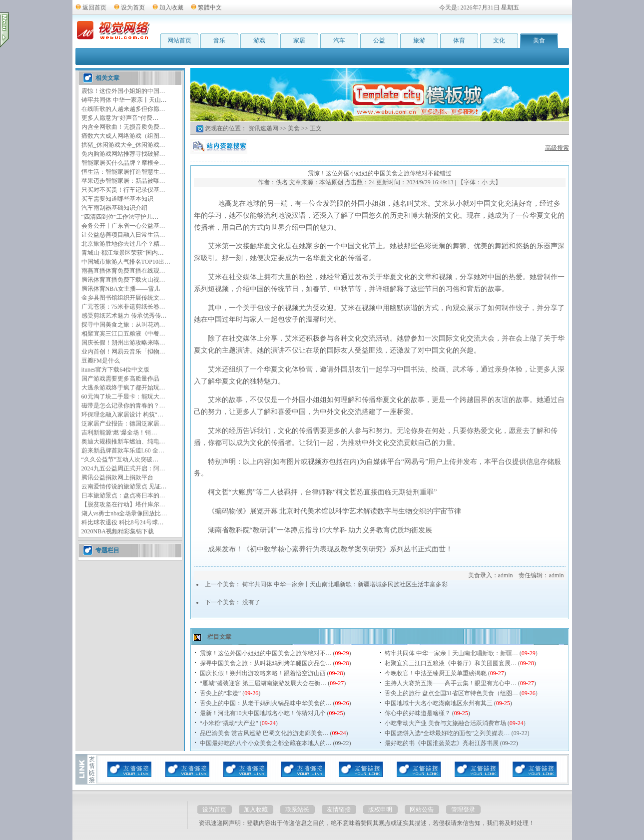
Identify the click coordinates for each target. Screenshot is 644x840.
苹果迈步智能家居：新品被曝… (123, 181)
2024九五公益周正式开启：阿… (123, 468)
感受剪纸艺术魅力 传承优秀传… (124, 316)
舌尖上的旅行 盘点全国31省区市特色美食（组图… (451, 693)
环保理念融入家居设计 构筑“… (122, 415)
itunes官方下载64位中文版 (116, 370)
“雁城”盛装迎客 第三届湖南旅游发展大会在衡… (263, 683)
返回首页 (94, 7)
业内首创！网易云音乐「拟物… (123, 352)
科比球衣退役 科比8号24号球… (123, 522)
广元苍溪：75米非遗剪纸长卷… (123, 307)
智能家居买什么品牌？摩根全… (123, 163)
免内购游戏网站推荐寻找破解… (123, 154)
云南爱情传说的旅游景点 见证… (124, 486)
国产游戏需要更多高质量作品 (120, 379)
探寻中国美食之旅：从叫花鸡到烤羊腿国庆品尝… (266, 663)
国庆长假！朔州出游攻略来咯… (123, 343)
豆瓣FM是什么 (101, 361)
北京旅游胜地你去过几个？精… (123, 244)
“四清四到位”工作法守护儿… (120, 217)
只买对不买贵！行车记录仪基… (123, 190)
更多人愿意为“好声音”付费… (120, 118)
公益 (379, 40)
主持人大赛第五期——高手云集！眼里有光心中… (451, 683)
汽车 (339, 40)
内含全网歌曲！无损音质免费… (123, 127)
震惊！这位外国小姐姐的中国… (123, 91)
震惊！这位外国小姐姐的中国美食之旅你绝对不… (266, 653)
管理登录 (463, 810)
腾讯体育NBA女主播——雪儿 (121, 289)
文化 (499, 40)
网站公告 (422, 810)
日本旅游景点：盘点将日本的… (123, 495)
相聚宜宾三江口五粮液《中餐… (123, 334)
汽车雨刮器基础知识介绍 (114, 208)
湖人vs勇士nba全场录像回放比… (124, 513)
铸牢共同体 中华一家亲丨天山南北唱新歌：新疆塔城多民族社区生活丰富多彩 (345, 584)
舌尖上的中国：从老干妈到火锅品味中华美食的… (266, 703)
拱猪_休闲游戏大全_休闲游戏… (123, 145)
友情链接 (339, 810)
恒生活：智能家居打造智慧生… (123, 172)
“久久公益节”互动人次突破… (120, 459)
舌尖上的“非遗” (221, 693)
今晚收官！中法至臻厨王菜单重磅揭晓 (436, 673)
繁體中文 (210, 7)
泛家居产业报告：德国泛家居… (123, 423)
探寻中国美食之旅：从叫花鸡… (123, 325)
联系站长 (297, 810)
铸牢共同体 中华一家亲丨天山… (124, 100)
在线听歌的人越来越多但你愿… (123, 109)
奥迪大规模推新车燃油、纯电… (123, 441)
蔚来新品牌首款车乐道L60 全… (123, 450)
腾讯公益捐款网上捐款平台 (117, 477)
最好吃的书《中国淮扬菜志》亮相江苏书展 (442, 743)
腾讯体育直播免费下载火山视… (123, 280)
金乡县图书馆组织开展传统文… (123, 298)
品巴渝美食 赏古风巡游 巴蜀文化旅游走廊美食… (264, 733)
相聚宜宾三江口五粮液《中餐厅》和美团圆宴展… (451, 663)
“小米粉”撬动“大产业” (229, 723)
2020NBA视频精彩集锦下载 (118, 531)
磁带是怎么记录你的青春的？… (123, 406)
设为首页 (133, 7)
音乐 (219, 40)
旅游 (419, 40)
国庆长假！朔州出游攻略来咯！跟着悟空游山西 (263, 673)
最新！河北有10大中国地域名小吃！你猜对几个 (263, 713)
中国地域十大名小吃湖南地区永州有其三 (439, 703)
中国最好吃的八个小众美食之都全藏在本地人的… (266, 743)
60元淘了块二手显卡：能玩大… (123, 397)
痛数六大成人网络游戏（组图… (123, 136)
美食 (539, 40)
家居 (299, 40)
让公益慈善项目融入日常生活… (123, 235)
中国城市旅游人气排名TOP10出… (126, 262)
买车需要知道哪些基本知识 (117, 199)
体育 (459, 40)
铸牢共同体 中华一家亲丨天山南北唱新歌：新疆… (451, 653)
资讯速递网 (263, 128)
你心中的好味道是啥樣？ (418, 713)
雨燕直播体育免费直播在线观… (123, 271)
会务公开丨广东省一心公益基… (123, 226)
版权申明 (380, 810)
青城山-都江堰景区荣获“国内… (123, 253)
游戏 (259, 40)
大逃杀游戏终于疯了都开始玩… (123, 388)
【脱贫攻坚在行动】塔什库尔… (123, 504)
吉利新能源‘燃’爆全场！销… (119, 432)
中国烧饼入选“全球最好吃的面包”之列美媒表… (447, 733)
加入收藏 (171, 7)
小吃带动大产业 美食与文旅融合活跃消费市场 (445, 723)
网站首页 (179, 40)
